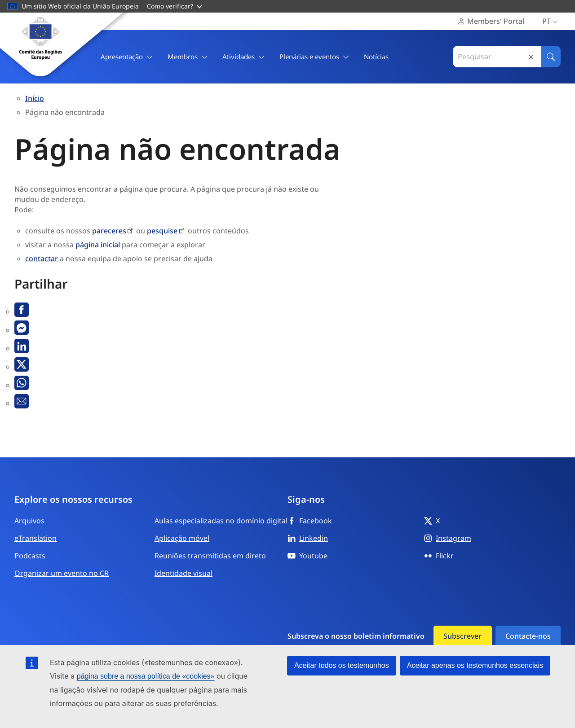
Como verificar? (175, 6)
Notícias (376, 57)
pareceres (109, 231)
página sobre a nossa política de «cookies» (146, 676)
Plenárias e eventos (314, 57)
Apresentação (127, 57)
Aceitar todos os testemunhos (342, 665)
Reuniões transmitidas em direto (210, 556)
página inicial (98, 245)
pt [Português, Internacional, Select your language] (551, 21)
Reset (531, 57)
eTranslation (35, 538)
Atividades (244, 57)
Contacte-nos (528, 636)
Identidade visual (184, 573)
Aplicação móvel (182, 538)
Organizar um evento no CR (62, 573)
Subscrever (462, 636)
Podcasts (30, 556)
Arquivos (29, 521)
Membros (188, 57)
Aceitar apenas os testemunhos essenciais (475, 665)
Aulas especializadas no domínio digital (221, 521)
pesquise (162, 231)
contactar (42, 259)
